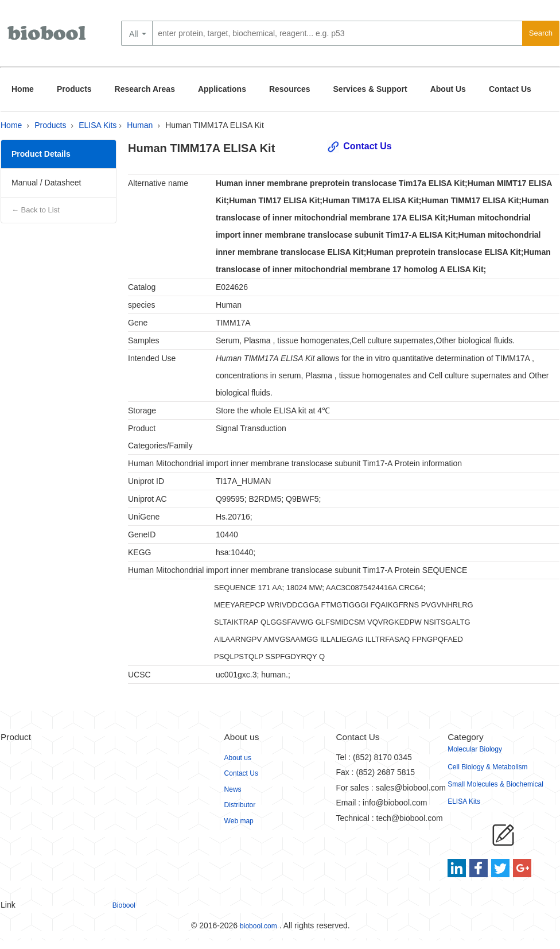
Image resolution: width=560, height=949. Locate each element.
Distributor (240, 805)
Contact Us (510, 89)
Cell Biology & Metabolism (487, 767)
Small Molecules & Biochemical (495, 784)
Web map (239, 821)
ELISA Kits (98, 125)
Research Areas (145, 89)
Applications (222, 89)
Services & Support (370, 89)
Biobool (124, 905)
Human (140, 125)
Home (23, 89)
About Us (448, 89)
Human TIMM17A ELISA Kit (215, 125)
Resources (290, 89)
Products (74, 89)
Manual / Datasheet (46, 183)
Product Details (41, 154)
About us (238, 758)
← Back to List (36, 210)
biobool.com (258, 926)
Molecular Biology (475, 749)
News (233, 789)
